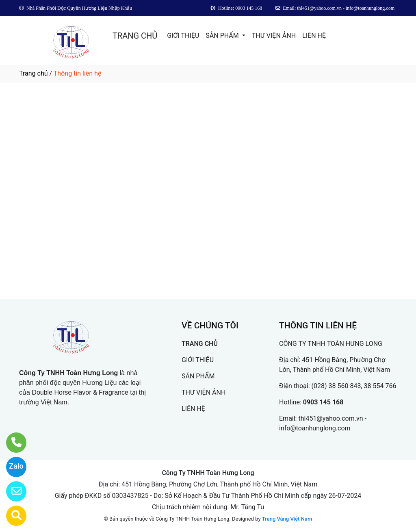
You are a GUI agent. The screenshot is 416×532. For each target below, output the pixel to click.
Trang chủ (34, 73)
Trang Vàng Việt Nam (287, 519)
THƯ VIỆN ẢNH (274, 36)
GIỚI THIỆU (183, 36)
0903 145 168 (323, 402)
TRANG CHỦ (135, 36)
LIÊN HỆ (314, 36)
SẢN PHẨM (223, 36)
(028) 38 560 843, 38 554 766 (354, 386)
